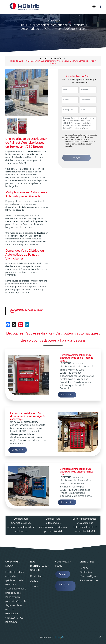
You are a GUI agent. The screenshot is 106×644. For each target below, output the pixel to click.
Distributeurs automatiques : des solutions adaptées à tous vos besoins (21, 525)
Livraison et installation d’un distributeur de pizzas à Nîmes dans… (76, 472)
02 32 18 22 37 (65, 586)
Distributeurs (37, 577)
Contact (63, 574)
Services (35, 587)
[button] (45, 92)
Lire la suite (67, 395)
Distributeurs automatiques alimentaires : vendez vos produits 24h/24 (53, 525)
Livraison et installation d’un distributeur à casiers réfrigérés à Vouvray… (28, 416)
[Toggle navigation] (94, 7)
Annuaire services (89, 581)
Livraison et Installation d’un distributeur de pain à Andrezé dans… (76, 358)
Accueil (44, 59)
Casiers (34, 582)
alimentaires (57, 59)
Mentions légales (89, 577)
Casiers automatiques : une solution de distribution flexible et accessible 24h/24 (85, 525)
